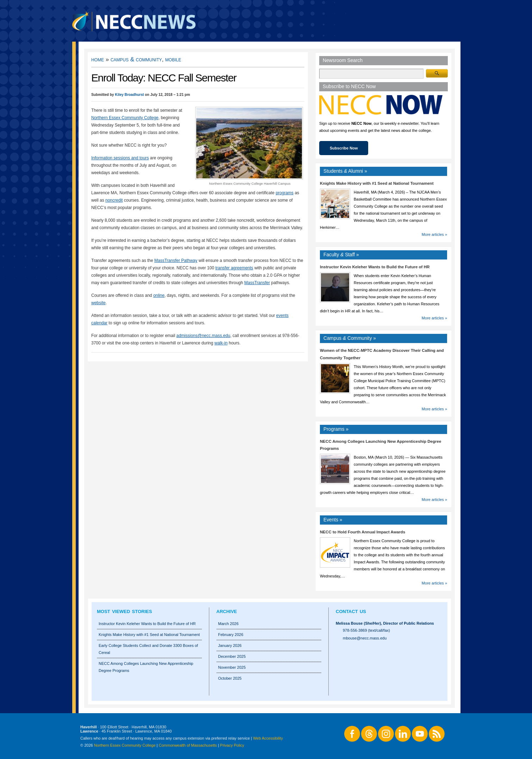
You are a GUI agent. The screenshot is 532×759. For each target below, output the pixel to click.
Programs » (336, 429)
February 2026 (231, 635)
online (159, 295)
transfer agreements (234, 268)
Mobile (173, 59)
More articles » (434, 234)
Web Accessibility (268, 738)
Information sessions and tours (120, 158)
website (98, 303)
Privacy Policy (232, 745)
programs (284, 193)
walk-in (221, 343)
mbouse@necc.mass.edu (365, 638)
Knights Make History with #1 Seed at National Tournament (377, 183)
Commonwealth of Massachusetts (188, 745)
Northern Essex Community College (125, 118)
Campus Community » (350, 338)
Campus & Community (136, 59)
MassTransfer (257, 283)
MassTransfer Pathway (176, 261)
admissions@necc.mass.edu (203, 336)
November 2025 (232, 667)
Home (98, 59)
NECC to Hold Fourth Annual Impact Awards (363, 532)
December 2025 (232, 656)
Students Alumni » (345, 171)
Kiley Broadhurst (129, 95)
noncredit (114, 200)
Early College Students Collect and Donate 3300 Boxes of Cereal (148, 649)
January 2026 (230, 645)
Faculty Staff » (341, 255)
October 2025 (230, 678)
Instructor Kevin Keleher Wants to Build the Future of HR (375, 267)
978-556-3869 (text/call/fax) (366, 630)
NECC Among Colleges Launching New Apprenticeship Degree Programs (146, 667)
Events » (333, 520)
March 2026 (228, 624)
